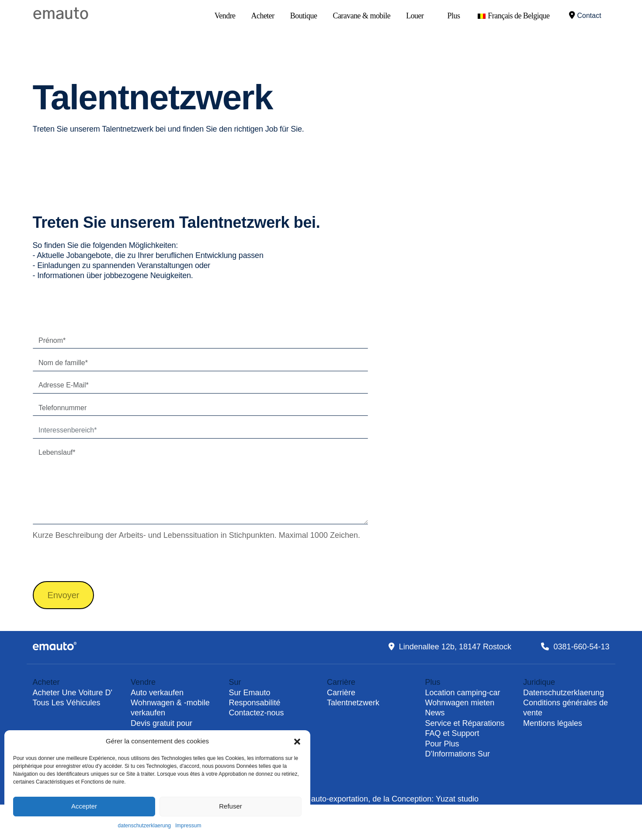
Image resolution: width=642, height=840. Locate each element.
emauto (61, 14)
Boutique (304, 16)
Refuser (231, 806)
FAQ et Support (452, 733)
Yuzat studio (457, 799)
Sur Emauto (250, 693)
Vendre (225, 16)
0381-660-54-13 (581, 647)
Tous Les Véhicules (67, 703)
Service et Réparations (465, 723)
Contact (585, 15)
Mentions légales (553, 723)
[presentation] (99, 560)
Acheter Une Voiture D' (73, 693)
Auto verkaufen (157, 693)
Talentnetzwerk (353, 703)
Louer (415, 16)
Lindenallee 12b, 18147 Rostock (455, 647)
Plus (453, 16)
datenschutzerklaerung (144, 826)
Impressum (188, 826)
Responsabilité (255, 703)
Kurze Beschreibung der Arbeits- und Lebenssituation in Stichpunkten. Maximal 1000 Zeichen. (196, 535)
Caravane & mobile (361, 16)
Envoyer (64, 595)
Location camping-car (463, 693)
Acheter (263, 16)
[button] (297, 741)
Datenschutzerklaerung (564, 693)
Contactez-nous (257, 713)
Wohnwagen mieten (460, 703)
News (435, 713)
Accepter (84, 806)
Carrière (341, 693)
